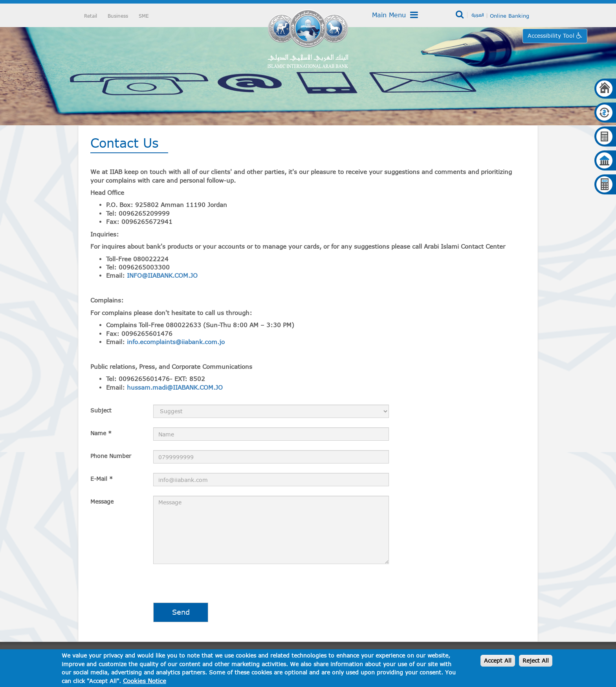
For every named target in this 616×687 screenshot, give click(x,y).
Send (181, 612)
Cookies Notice (145, 681)
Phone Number (111, 456)
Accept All (498, 660)
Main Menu (395, 15)
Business (118, 16)
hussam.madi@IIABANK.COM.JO (175, 387)
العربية (478, 15)
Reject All (536, 660)
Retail (91, 16)
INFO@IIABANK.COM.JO (162, 275)
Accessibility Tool (552, 36)
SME (144, 16)
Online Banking (510, 16)
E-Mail (102, 479)
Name (101, 433)
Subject (101, 410)
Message (102, 501)
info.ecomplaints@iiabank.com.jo (176, 342)
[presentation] (150, 587)
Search (460, 15)
